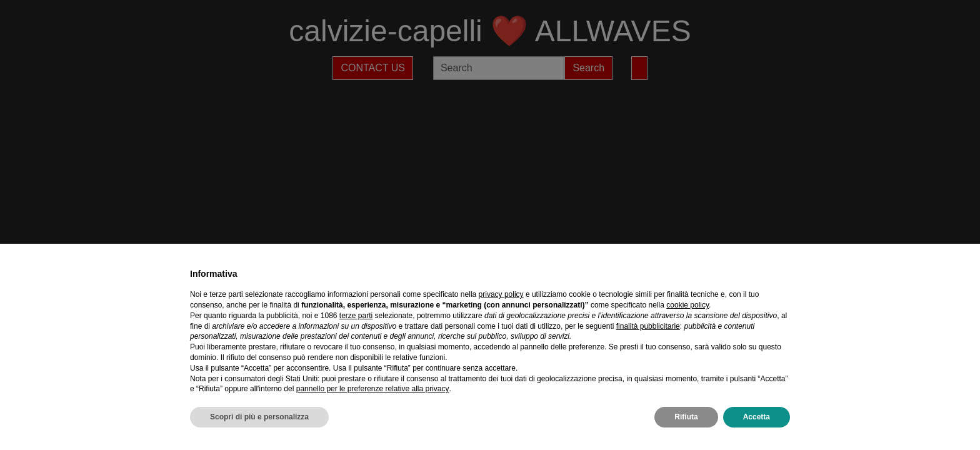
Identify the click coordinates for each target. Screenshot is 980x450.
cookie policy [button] (687, 305)
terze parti (356, 316)
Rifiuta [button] (686, 417)
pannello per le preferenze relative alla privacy (373, 389)
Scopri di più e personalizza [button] (259, 417)
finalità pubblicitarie (648, 326)
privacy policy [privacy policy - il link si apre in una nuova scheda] (501, 294)
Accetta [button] (757, 417)
